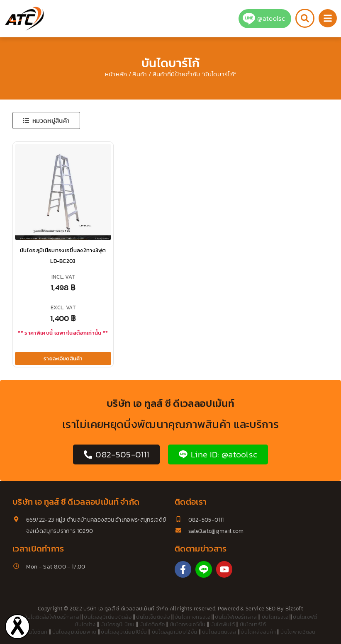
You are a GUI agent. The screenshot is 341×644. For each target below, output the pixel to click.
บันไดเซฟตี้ (305, 617)
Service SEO (261, 609)
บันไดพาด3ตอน (298, 632)
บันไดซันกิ (36, 632)
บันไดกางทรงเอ (192, 617)
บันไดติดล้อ (152, 624)
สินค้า (140, 74)
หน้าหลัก (116, 74)
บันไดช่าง (85, 624)
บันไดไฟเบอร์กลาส (236, 617)
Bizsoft (294, 609)
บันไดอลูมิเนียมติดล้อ (108, 617)
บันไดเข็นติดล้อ (153, 617)
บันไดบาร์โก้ (253, 624)
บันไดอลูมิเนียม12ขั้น (175, 632)
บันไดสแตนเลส (219, 632)
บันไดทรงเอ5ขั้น (188, 624)
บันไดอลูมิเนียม (118, 624)
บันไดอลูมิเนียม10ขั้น (124, 632)
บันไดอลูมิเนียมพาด (74, 632)
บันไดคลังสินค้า (258, 632)
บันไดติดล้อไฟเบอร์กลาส (51, 617)
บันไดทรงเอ (275, 617)
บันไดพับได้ (223, 624)
